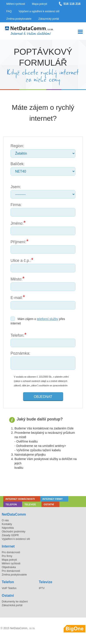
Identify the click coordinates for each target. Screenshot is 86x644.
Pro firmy (7, 556)
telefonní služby (47, 319)
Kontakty (7, 524)
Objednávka (9, 567)
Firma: (16, 205)
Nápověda (8, 528)
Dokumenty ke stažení (15, 602)
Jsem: (16, 187)
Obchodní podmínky (13, 532)
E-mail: (17, 298)
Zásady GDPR (10, 535)
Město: (16, 279)
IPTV (42, 588)
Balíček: (18, 164)
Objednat (43, 397)
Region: (17, 146)
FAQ (9, 11)
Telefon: (17, 335)
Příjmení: (18, 242)
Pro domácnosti (11, 552)
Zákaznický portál (49, 19)
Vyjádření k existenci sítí (16, 539)
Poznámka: (20, 353)
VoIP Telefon (9, 588)
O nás (5, 520)
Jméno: (17, 223)
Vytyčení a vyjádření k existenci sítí (39, 11)
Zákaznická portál (12, 605)
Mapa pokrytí (40, 4)
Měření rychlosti (16, 4)
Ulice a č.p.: (21, 261)
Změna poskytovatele (19, 19)
